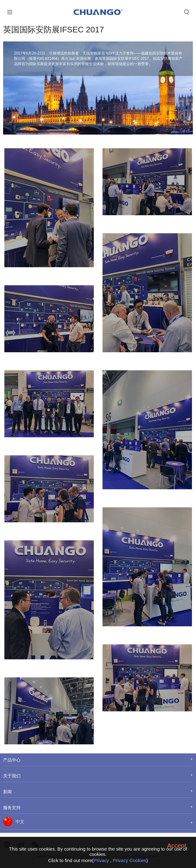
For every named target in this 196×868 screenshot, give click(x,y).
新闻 (7, 792)
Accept (177, 846)
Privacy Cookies (130, 860)
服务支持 (12, 808)
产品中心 (12, 760)
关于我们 (12, 776)
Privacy (101, 860)
